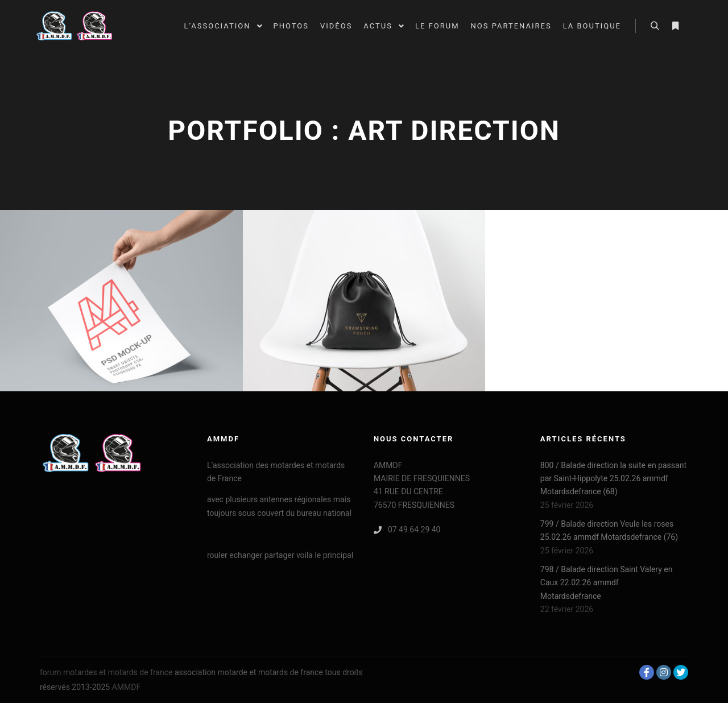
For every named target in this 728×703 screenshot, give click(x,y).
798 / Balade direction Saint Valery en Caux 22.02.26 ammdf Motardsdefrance (607, 583)
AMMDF (127, 687)
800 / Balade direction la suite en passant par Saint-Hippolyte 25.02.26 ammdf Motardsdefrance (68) (613, 479)
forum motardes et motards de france (106, 672)
